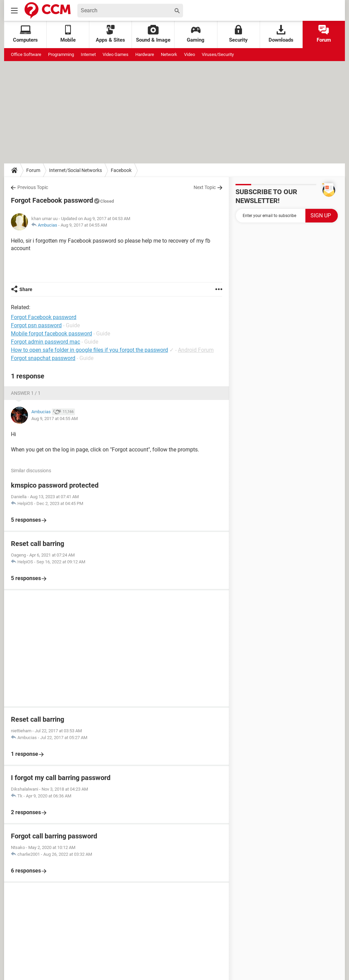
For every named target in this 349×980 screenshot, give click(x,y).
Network (169, 54)
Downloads (281, 34)
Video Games (116, 54)
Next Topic (205, 187)
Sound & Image (153, 34)
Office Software (26, 54)
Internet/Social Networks (75, 170)
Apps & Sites (110, 34)
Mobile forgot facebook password (51, 334)
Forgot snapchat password (43, 358)
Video (189, 54)
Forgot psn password (36, 325)
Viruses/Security (218, 54)
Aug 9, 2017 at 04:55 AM (84, 225)
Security (238, 34)
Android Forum (196, 350)
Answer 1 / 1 (26, 393)
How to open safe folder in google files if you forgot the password (89, 350)
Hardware (145, 54)
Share (26, 289)
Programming (61, 54)
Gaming (196, 34)
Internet (88, 54)
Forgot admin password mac (45, 342)
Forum (324, 34)
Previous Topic (33, 187)
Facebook (121, 170)
